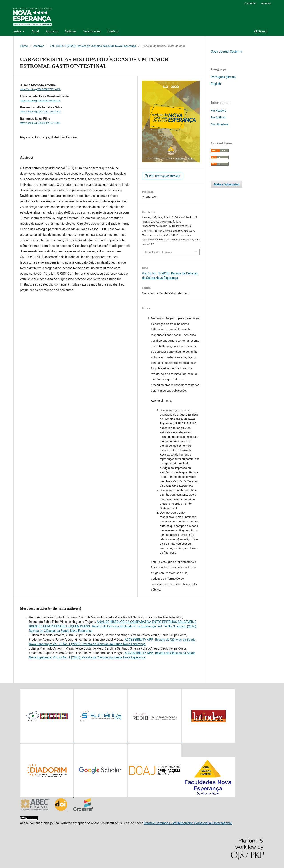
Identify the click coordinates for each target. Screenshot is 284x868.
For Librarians (220, 124)
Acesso (266, 3)
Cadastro (250, 3)
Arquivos (52, 31)
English (216, 84)
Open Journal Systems (226, 52)
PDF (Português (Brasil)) (164, 176)
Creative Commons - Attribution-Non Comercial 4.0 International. (188, 823)
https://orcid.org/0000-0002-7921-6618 (40, 89)
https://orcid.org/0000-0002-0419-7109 (40, 101)
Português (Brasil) (223, 77)
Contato (113, 31)
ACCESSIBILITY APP (139, 640)
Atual (35, 31)
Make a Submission (227, 184)
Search (261, 31)
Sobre (18, 31)
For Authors (218, 117)
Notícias (71, 31)
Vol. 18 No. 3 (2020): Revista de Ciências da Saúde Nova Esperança (93, 46)
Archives (39, 46)
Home (24, 46)
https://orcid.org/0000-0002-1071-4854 (40, 123)
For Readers (219, 111)
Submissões (92, 31)
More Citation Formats (158, 252)
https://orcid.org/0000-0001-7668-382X (40, 112)
